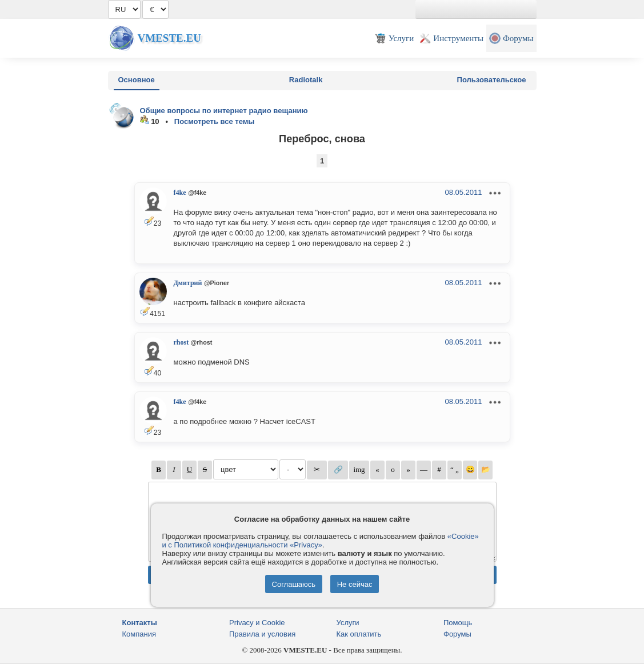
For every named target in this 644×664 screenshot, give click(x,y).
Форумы (457, 634)
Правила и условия (262, 634)
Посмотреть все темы (215, 121)
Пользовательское (492, 80)
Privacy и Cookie (257, 623)
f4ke (180, 193)
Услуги (348, 623)
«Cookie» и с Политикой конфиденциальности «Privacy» (321, 541)
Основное (137, 80)
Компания (139, 634)
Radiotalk (306, 80)
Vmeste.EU (169, 38)
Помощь (458, 623)
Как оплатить (359, 634)
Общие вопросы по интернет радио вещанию (224, 111)
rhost (181, 342)
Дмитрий (188, 283)
